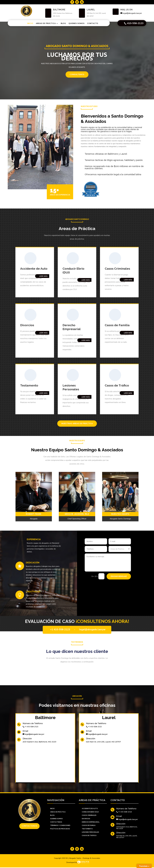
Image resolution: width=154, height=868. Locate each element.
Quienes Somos (77, 23)
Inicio (30, 23)
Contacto (93, 23)
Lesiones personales (90, 832)
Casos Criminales (117, 269)
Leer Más (43, 276)
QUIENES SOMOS (56, 819)
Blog (63, 23)
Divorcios (27, 325)
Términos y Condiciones (60, 825)
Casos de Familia (117, 325)
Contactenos (29, 826)
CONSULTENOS (77, 79)
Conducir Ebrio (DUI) (90, 812)
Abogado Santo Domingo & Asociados (77, 51)
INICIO (52, 809)
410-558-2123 (135, 23)
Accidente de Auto (90, 809)
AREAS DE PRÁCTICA (58, 812)
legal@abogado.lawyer (92, 629)
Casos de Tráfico (117, 385)
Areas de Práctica (46, 23)
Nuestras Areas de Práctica (77, 424)
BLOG (52, 815)
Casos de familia (89, 825)
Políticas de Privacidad (60, 829)
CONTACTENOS (56, 822)
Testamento (29, 385)
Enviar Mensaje (119, 576)
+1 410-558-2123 (60, 629)
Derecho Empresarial (91, 822)
